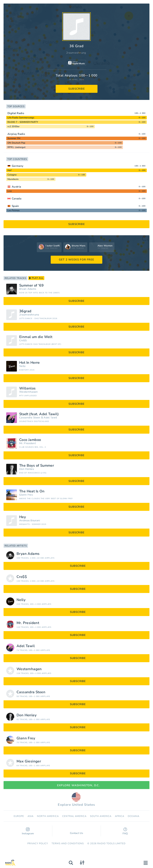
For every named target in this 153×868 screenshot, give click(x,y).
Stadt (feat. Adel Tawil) (39, 414)
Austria (16, 187)
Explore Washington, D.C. (76, 785)
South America (101, 816)
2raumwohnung (76, 53)
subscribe (77, 89)
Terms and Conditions (68, 844)
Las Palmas (14, 210)
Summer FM (14, 138)
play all (36, 278)
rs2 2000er (14, 127)
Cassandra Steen (30, 418)
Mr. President (27, 443)
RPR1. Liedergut (16, 147)
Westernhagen (29, 392)
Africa (120, 816)
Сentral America (74, 816)
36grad (25, 311)
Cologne (12, 175)
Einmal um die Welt (36, 337)
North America (48, 816)
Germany (18, 166)
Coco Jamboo (30, 440)
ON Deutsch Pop (16, 143)
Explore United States (76, 800)
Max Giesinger (29, 761)
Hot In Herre (30, 363)
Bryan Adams (28, 289)
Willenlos (27, 388)
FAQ (125, 831)
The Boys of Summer (37, 466)
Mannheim (13, 179)
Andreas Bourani (30, 520)
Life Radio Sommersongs (21, 118)
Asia (31, 816)
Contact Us (76, 831)
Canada (17, 199)
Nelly (23, 366)
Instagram (28, 831)
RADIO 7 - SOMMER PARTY (23, 122)
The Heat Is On (32, 491)
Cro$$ (23, 340)
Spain (15, 206)
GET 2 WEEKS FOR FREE (76, 260)
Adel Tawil (50, 418)
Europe (19, 816)
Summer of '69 (31, 285)
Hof (10, 170)
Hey (23, 517)
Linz (10, 191)
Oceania (134, 816)
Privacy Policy (38, 844)
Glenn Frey (26, 495)
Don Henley (27, 469)
